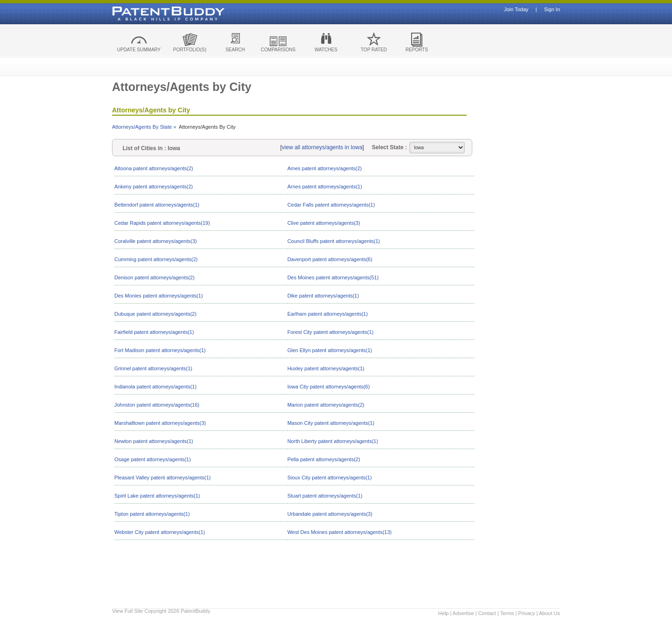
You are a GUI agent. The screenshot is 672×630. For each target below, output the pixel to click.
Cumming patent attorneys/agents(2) (156, 259)
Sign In (552, 10)
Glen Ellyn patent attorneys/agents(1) (330, 350)
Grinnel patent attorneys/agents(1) (153, 368)
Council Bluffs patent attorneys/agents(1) (334, 241)
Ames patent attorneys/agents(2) (325, 168)
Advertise (463, 613)
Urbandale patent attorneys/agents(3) (330, 514)
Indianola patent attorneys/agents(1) (155, 387)
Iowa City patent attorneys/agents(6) (329, 387)
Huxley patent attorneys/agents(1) (326, 368)
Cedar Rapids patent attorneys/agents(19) (162, 223)
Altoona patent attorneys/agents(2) (154, 168)
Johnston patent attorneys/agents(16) (157, 405)
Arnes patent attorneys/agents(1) (325, 187)
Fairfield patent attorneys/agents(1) (154, 332)
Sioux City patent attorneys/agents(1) (330, 478)
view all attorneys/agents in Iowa (322, 147)
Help (444, 613)
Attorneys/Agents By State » (144, 127)
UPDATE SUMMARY (139, 50)
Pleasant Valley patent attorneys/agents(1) (162, 478)
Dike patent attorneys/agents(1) (323, 296)
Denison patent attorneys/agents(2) (154, 277)
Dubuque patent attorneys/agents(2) (155, 314)
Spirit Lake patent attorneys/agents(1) (157, 496)
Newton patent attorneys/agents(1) (154, 441)
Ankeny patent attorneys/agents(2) (154, 187)
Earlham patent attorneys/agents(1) (328, 314)
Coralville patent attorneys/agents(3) (156, 241)
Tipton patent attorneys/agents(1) (152, 514)
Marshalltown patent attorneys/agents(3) (160, 423)
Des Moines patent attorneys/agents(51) (333, 277)
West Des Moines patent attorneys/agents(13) (340, 532)
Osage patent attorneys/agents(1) (153, 459)
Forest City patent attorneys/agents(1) (331, 332)
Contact (487, 613)
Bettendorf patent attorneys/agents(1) (157, 205)
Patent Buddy (147, 14)
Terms (507, 613)
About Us (549, 613)
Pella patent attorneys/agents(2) (324, 459)
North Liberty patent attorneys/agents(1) (333, 441)
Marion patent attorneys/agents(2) (326, 405)
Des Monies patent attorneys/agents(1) (159, 296)
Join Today (516, 10)
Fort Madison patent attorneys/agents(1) (160, 350)
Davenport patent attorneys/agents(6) (330, 259)
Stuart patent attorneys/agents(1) (325, 496)
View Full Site (127, 611)
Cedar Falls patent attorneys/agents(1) (331, 205)
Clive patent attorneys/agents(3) (324, 223)
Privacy (526, 613)
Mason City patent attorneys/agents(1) (331, 423)
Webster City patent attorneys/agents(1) (160, 532)
